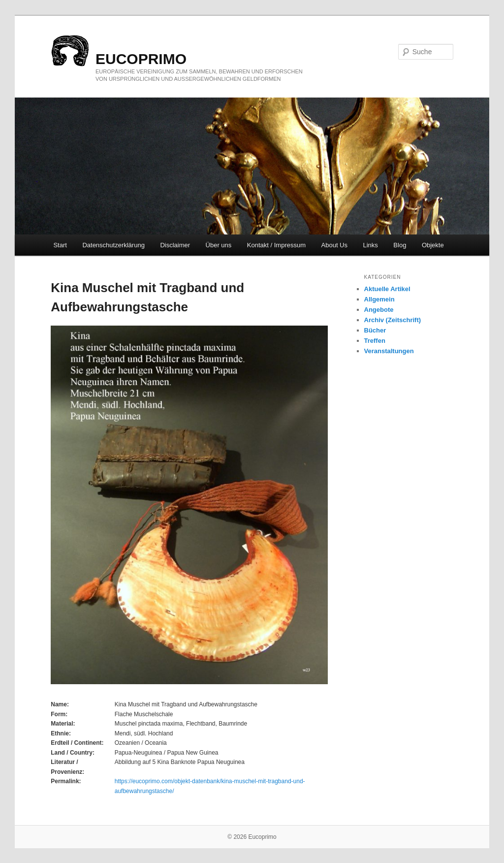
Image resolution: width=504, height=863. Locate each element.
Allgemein (379, 299)
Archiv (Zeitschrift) (393, 320)
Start (60, 245)
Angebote (379, 310)
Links (371, 245)
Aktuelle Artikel (387, 289)
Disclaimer (175, 245)
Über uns (219, 245)
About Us (334, 245)
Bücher (375, 330)
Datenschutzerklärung (113, 245)
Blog (400, 245)
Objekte (433, 245)
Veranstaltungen (389, 351)
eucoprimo (141, 59)
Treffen (375, 341)
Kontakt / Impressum (276, 245)
